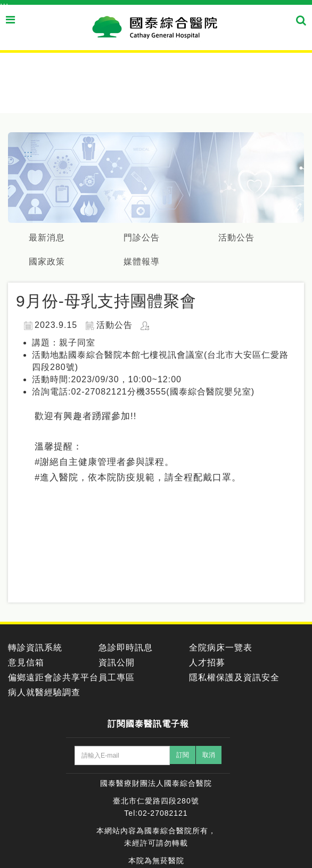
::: (4, 6)
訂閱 (183, 755)
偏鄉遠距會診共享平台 (53, 677)
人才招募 (207, 662)
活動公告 (236, 238)
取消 (209, 755)
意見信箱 (26, 662)
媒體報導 (142, 262)
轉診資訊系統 (35, 648)
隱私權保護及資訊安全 (234, 677)
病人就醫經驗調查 (44, 692)
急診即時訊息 (126, 648)
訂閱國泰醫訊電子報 (148, 724)
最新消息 (47, 238)
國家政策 (47, 262)
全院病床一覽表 (221, 648)
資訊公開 (117, 662)
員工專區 (117, 677)
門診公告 (142, 238)
